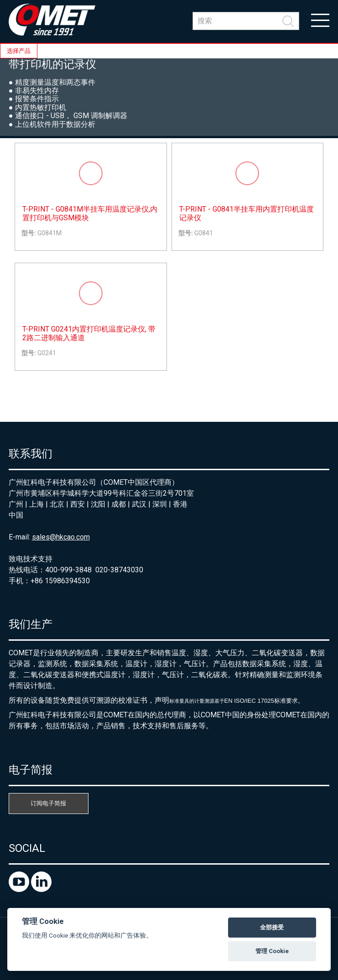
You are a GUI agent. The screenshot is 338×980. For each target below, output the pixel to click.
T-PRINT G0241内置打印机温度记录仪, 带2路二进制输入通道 (89, 333)
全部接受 (272, 927)
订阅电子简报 (48, 803)
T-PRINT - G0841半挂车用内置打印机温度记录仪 (247, 213)
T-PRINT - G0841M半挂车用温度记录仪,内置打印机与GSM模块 (90, 213)
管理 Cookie (272, 951)
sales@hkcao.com (61, 537)
